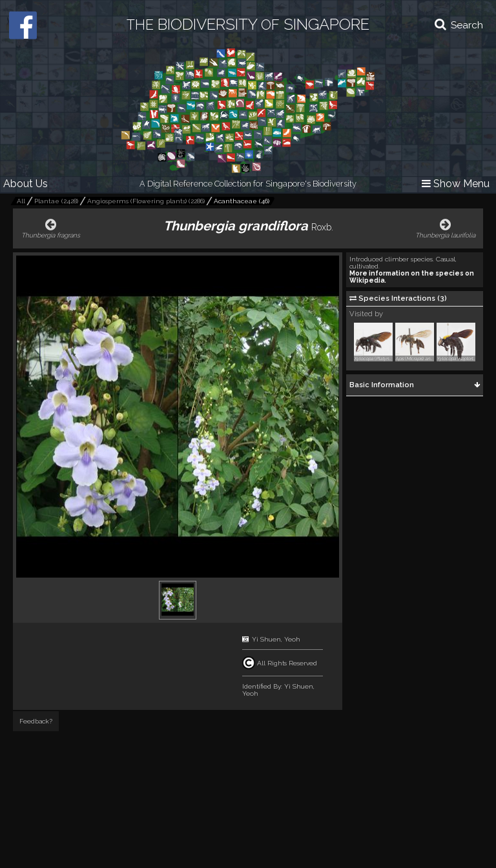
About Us (26, 184)
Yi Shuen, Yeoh (276, 639)
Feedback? (36, 721)
